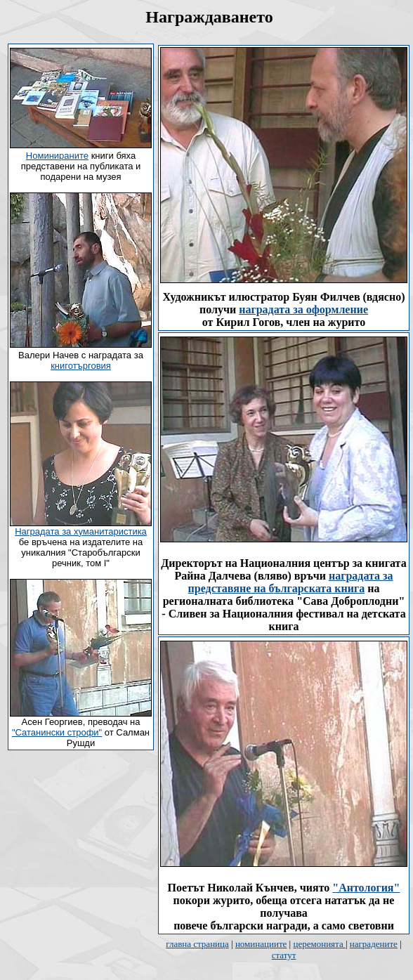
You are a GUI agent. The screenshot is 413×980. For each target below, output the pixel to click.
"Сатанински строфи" (57, 732)
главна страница (197, 944)
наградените (374, 944)
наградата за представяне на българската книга (291, 582)
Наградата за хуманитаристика (81, 531)
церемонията (319, 944)
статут (284, 955)
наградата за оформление (303, 309)
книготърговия (81, 366)
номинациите (261, 944)
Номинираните (57, 156)
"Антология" (366, 888)
